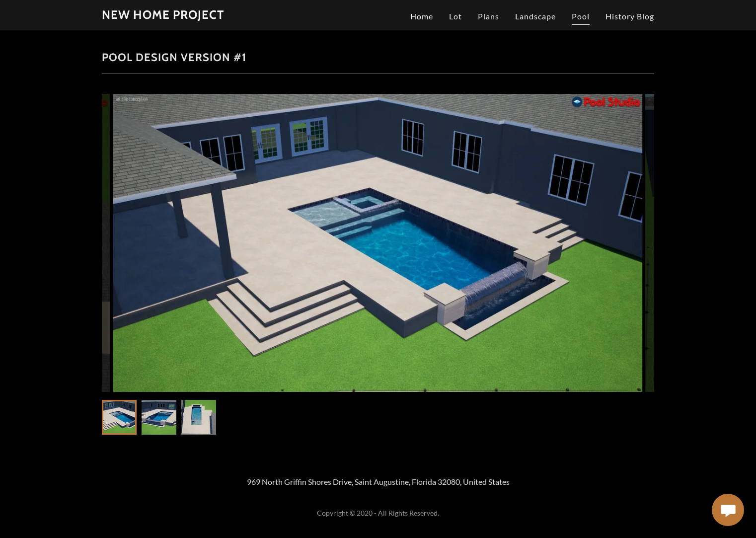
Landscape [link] (535, 16)
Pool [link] (581, 16)
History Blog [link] (630, 16)
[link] (163, 16)
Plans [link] (489, 16)
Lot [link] (455, 16)
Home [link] (422, 16)
